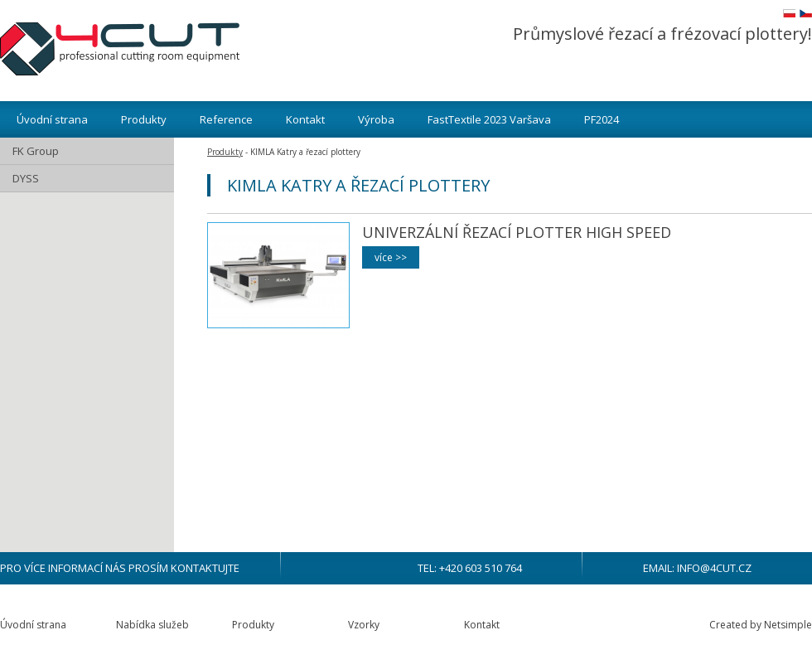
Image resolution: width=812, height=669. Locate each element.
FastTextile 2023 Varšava (489, 119)
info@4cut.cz (714, 568)
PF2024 (602, 119)
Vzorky (364, 625)
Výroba (376, 119)
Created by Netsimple (761, 625)
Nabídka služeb (152, 625)
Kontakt (305, 119)
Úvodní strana (52, 119)
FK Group (36, 151)
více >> (391, 257)
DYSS (26, 178)
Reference (226, 119)
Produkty (144, 119)
